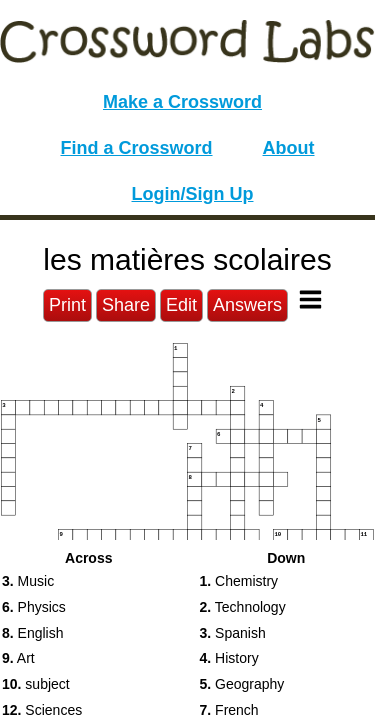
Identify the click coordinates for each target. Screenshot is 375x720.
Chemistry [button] (239, 581)
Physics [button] (34, 607)
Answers (247, 305)
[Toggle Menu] (310, 299)
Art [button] (18, 658)
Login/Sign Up (193, 194)
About (289, 148)
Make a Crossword (182, 102)
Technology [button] (243, 607)
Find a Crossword (137, 148)
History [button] (229, 658)
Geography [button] (242, 684)
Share (126, 305)
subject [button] (36, 684)
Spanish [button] (233, 633)
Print (67, 305)
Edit (181, 305)
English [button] (33, 633)
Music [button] (28, 581)
